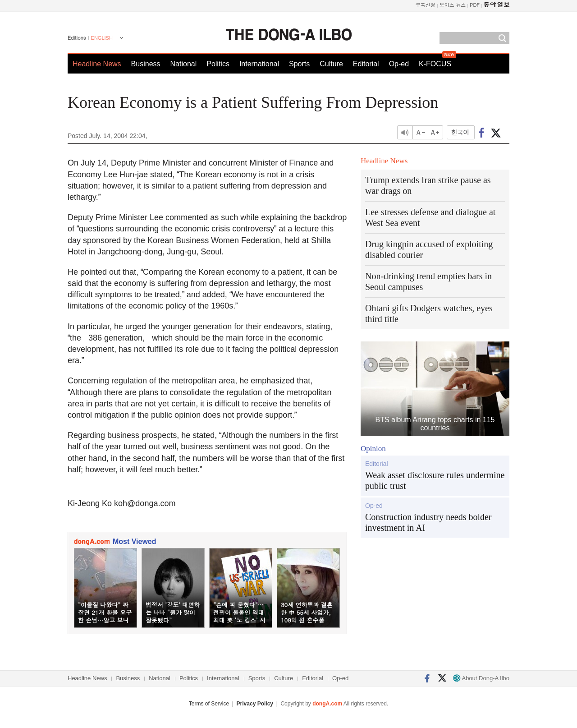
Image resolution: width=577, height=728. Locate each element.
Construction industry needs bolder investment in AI (428, 522)
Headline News (97, 64)
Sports (299, 64)
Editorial (366, 64)
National (184, 64)
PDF (475, 5)
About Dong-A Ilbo (481, 678)
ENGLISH (102, 38)
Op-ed (399, 64)
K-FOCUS (435, 64)
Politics (218, 64)
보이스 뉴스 (453, 5)
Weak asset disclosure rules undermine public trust (435, 480)
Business (146, 64)
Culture (331, 64)
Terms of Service (209, 704)
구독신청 (426, 5)
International (259, 64)
